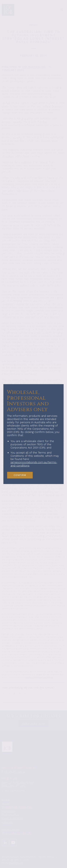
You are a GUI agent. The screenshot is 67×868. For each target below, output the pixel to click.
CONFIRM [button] (20, 475)
